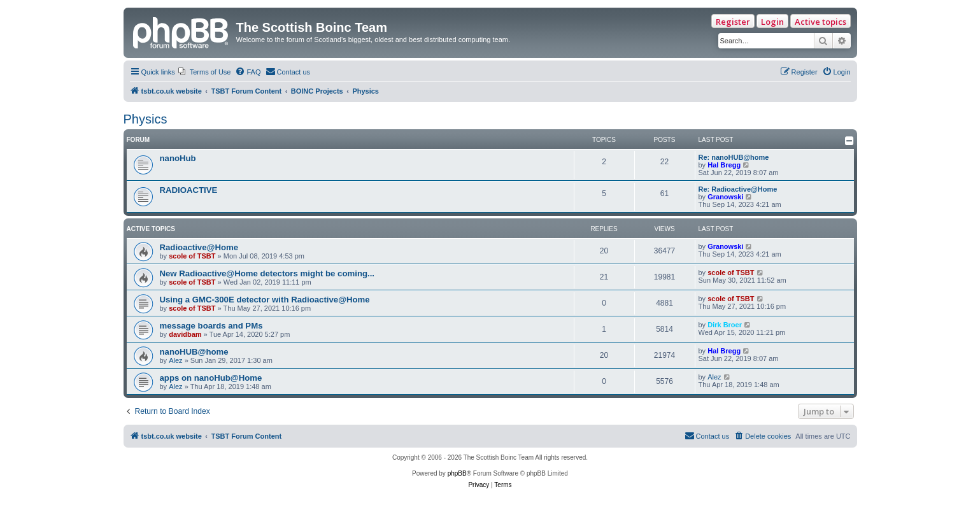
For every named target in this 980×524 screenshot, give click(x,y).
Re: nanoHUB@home (734, 157)
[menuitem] (205, 72)
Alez (175, 360)
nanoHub (178, 158)
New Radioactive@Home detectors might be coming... (267, 273)
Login (772, 22)
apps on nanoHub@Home (211, 378)
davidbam (185, 334)
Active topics (820, 22)
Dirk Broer (725, 325)
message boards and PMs (211, 326)
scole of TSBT (192, 256)
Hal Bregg (724, 165)
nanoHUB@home (194, 352)
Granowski (725, 197)
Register (733, 22)
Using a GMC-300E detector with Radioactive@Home (265, 300)
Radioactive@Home (199, 247)
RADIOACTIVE (189, 190)
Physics (146, 119)
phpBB (457, 473)
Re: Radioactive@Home (738, 189)
